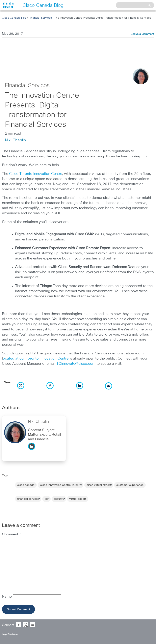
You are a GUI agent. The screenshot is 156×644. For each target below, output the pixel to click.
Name (7, 597)
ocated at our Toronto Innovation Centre (36, 359)
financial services (28, 499)
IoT (46, 499)
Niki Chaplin (15, 140)
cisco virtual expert (99, 485)
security (59, 499)
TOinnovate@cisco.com (76, 364)
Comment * (11, 534)
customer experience (130, 485)
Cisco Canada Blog (14, 18)
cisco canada (26, 485)
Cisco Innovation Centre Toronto (61, 485)
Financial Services (40, 18)
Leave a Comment (142, 34)
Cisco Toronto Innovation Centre (36, 174)
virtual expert (78, 499)
